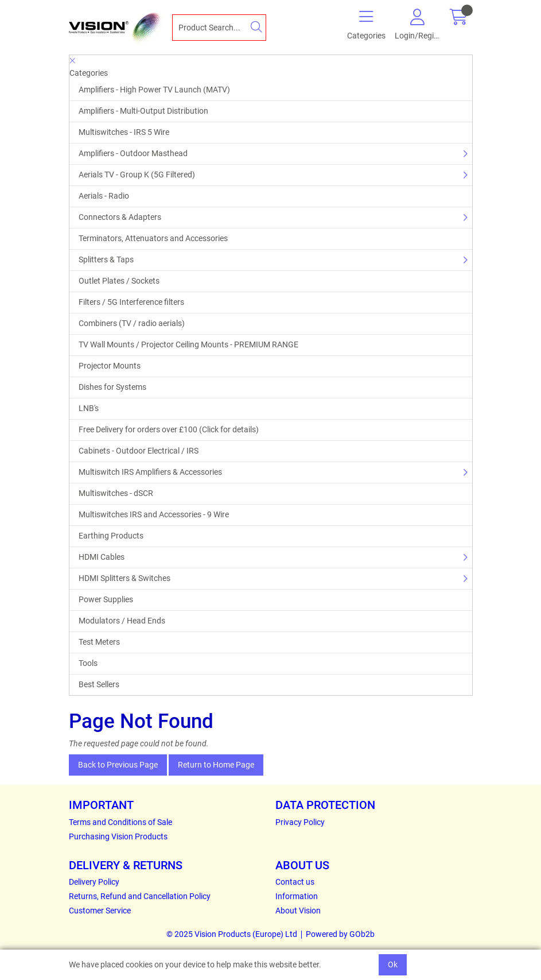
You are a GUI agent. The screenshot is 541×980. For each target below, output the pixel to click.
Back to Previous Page (118, 765)
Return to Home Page (216, 765)
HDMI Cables (102, 557)
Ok (393, 964)
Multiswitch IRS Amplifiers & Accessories (150, 472)
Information (297, 896)
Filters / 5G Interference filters (131, 302)
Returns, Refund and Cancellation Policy (140, 896)
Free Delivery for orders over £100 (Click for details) (169, 429)
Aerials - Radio (104, 196)
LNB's (89, 408)
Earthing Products (111, 536)
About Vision (298, 911)
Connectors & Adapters (120, 217)
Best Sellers (99, 684)
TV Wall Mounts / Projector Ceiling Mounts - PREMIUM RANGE (188, 344)
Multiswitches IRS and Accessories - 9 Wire (154, 514)
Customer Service (100, 911)
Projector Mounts (110, 366)
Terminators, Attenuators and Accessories (153, 238)
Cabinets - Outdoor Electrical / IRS (139, 451)
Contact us (295, 882)
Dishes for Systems (112, 387)
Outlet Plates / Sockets (119, 281)
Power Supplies (106, 599)
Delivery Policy (94, 882)
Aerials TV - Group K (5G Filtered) (137, 175)
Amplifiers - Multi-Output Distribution (143, 111)
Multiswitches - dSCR (116, 493)
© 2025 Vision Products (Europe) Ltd (232, 934)
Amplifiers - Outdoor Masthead (133, 153)
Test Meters (99, 642)
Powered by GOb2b (340, 934)
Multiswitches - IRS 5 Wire (124, 132)
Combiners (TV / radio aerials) (132, 323)
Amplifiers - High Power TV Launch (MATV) (154, 90)
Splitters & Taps (106, 259)
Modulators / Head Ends (122, 621)
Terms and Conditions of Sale (120, 822)
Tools (88, 663)
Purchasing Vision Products (118, 836)
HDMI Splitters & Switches (124, 578)
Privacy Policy (300, 822)
